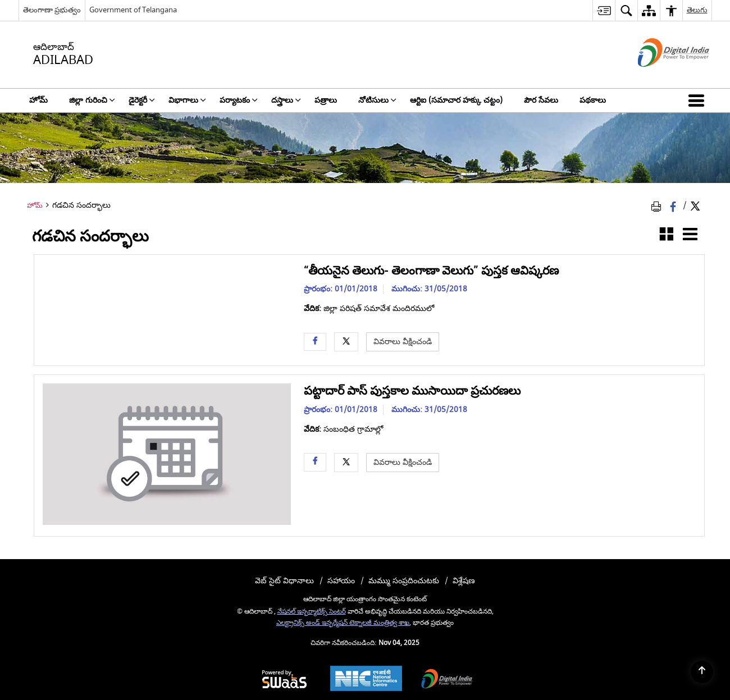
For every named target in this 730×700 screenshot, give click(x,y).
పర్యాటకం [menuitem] (239, 100)
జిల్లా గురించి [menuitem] (92, 100)
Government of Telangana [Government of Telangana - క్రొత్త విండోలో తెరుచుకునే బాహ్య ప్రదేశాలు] (133, 10)
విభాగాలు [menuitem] (187, 100)
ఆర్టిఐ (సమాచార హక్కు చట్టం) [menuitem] (456, 100)
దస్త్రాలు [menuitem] (286, 100)
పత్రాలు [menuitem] (326, 100)
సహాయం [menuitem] (341, 581)
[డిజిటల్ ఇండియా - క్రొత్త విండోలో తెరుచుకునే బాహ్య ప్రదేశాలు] (660, 77)
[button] (699, 100)
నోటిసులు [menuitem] (377, 100)
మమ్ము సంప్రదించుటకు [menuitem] (404, 581)
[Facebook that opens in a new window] (674, 206)
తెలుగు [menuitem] (697, 10)
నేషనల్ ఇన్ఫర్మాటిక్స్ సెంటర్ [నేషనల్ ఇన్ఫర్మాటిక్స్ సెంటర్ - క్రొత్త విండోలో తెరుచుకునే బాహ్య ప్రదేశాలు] (312, 612)
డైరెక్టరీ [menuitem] (142, 100)
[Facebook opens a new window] (315, 342)
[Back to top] (702, 672)
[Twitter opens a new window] (346, 342)
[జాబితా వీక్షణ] (690, 236)
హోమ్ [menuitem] (38, 100)
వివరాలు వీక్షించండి (403, 342)
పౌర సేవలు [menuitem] (541, 100)
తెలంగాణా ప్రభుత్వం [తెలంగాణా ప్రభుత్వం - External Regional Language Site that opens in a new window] (52, 10)
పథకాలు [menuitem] (593, 100)
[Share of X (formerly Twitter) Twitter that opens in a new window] (695, 206)
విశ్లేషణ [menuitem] (464, 581)
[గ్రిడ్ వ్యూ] (667, 236)
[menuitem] (604, 10)
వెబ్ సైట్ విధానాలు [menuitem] (284, 581)
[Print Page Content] (658, 206)
